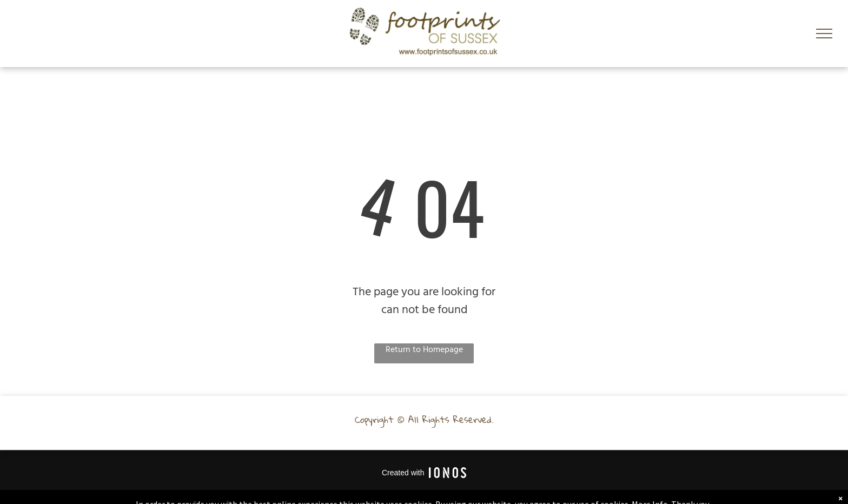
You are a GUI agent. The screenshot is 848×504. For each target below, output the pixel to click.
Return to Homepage (424, 350)
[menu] (824, 34)
